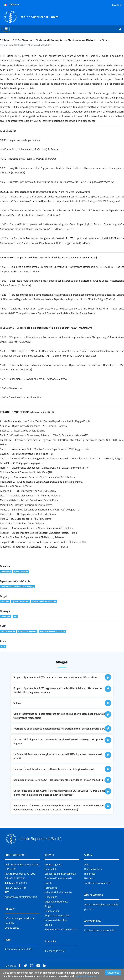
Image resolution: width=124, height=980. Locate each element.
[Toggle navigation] (6, 29)
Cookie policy (12, 928)
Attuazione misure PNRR (19, 949)
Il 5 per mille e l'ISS (55, 951)
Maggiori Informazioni (87, 976)
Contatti (9, 923)
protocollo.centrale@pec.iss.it (21, 897)
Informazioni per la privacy (19, 918)
